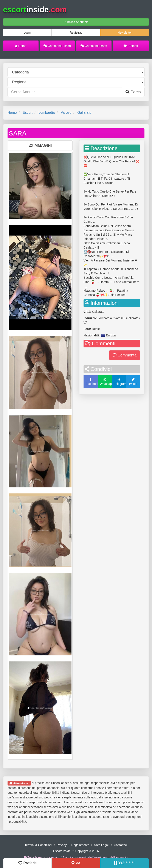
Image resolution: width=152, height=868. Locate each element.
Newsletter (125, 33)
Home (21, 46)
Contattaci (121, 845)
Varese (66, 113)
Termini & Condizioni (38, 845)
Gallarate (84, 113)
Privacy (62, 845)
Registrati (76, 33)
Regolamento (80, 845)
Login (27, 33)
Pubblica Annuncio (76, 22)
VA (76, 863)
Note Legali (102, 845)
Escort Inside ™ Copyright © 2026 (76, 851)
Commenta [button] (125, 355)
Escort (27, 113)
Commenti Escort (57, 46)
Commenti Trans (94, 46)
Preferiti (131, 46)
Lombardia (47, 113)
